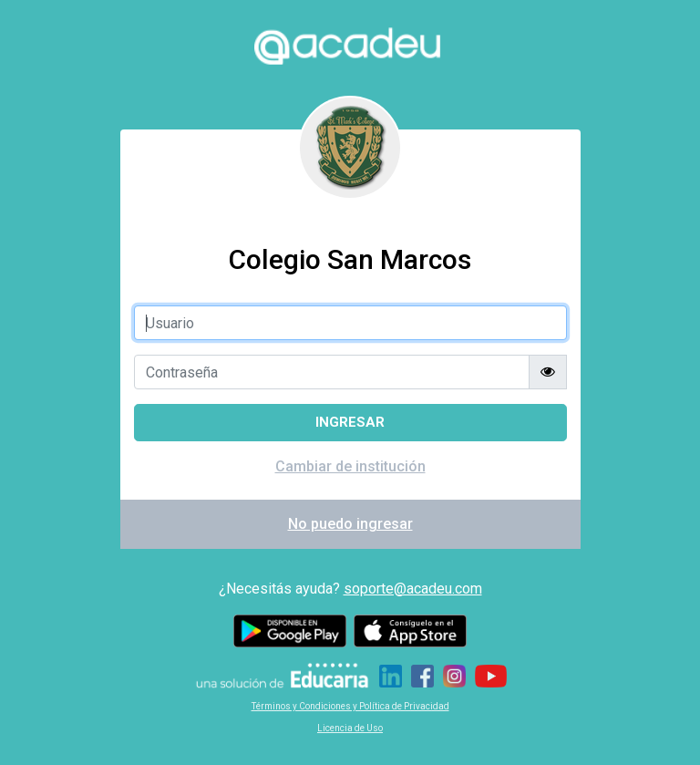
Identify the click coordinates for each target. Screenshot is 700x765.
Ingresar (350, 422)
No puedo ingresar (350, 524)
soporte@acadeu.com (413, 589)
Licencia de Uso (350, 728)
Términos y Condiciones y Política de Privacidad (350, 706)
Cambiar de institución (350, 466)
